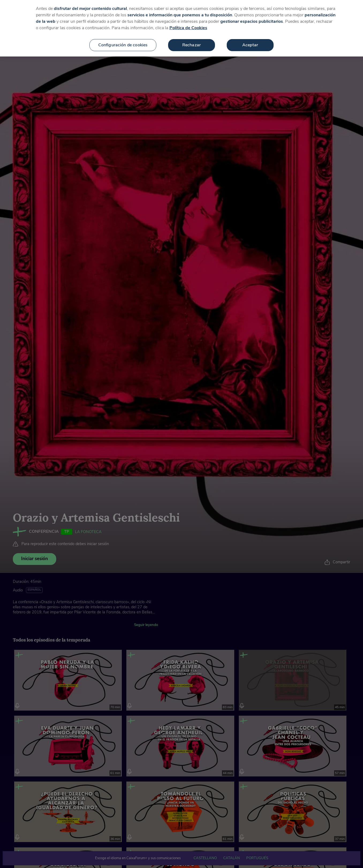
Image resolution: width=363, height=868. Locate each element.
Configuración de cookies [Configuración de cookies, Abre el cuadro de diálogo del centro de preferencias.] (123, 44)
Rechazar (192, 44)
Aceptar (250, 44)
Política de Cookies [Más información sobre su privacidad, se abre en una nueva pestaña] (188, 27)
